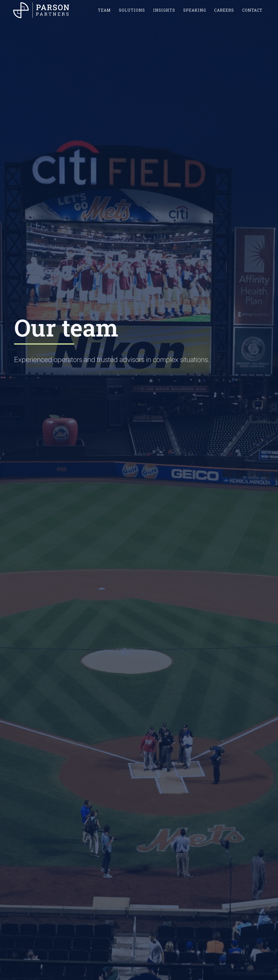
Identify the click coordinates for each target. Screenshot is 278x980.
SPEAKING (195, 10)
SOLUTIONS (132, 10)
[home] (41, 10)
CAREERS (224, 10)
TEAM (104, 10)
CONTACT (252, 10)
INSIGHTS (164, 10)
